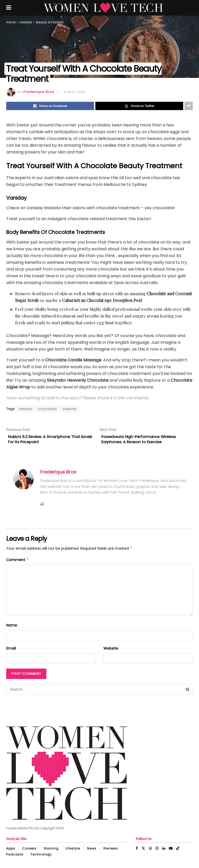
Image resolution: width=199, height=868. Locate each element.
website (70, 409)
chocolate (47, 409)
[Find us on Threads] (150, 850)
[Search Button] (188, 691)
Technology (41, 856)
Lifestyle (26, 22)
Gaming (51, 850)
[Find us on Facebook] (137, 850)
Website (111, 650)
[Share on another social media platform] (189, 106)
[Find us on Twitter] (143, 850)
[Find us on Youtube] (171, 850)
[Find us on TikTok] (178, 850)
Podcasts (15, 856)
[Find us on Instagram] (157, 850)
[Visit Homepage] (103, 8)
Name (12, 627)
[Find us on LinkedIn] (164, 850)
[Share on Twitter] (139, 106)
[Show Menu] (9, 8)
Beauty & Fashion (50, 22)
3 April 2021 (74, 92)
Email (11, 650)
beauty (26, 409)
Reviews (111, 850)
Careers (29, 850)
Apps (11, 850)
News (92, 850)
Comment (18, 562)
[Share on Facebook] (50, 106)
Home (11, 22)
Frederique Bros (39, 92)
